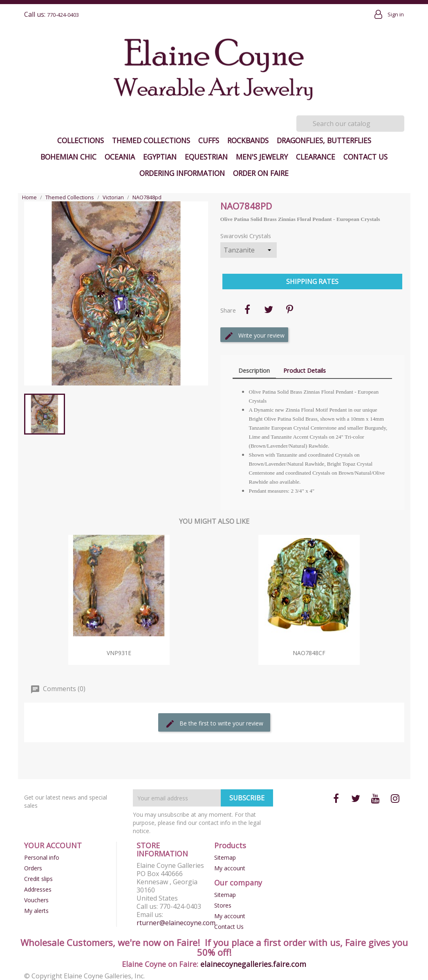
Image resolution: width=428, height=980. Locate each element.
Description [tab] (254, 370)
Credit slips (38, 879)
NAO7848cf (309, 653)
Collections (81, 140)
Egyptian (160, 157)
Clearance (316, 157)
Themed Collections (151, 140)
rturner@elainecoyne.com (176, 923)
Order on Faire (261, 173)
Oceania (120, 157)
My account (230, 868)
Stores (223, 905)
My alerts (36, 911)
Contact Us (365, 157)
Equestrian (206, 157)
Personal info (42, 857)
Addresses (38, 889)
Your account (53, 845)
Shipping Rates (312, 282)
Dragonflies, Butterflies (324, 140)
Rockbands (248, 140)
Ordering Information (182, 173)
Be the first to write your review (214, 724)
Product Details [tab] (305, 370)
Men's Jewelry (262, 157)
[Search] (350, 124)
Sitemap (225, 857)
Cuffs (209, 140)
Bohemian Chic (68, 157)
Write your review (254, 336)
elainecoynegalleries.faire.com (253, 964)
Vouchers (36, 900)
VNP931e (119, 653)
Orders (33, 868)
